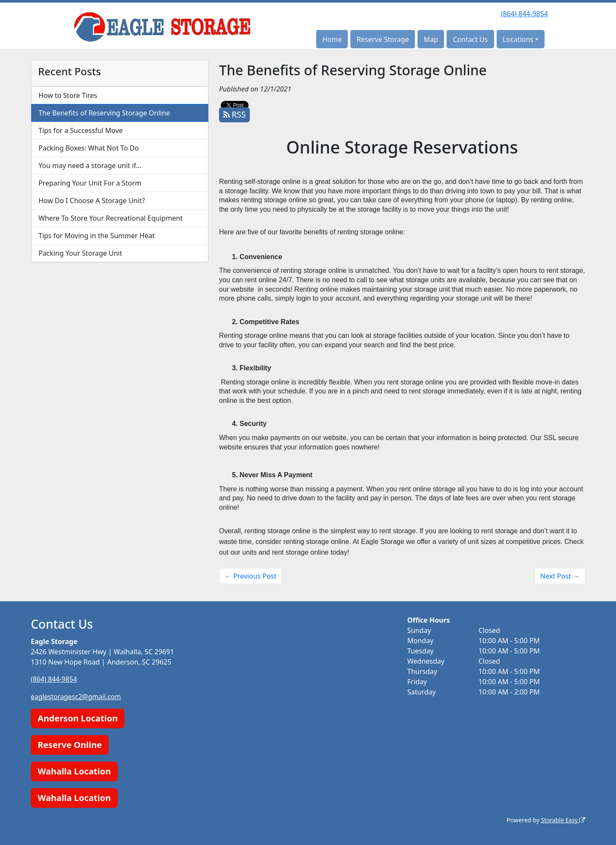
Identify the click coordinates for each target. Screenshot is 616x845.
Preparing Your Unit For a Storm (90, 183)
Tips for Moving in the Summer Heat (97, 236)
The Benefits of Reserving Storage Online (104, 113)
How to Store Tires (68, 95)
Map (431, 39)
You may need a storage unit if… (90, 165)
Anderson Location (78, 718)
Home (332, 39)
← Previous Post (250, 576)
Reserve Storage (383, 39)
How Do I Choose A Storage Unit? (92, 201)
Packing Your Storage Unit (80, 253)
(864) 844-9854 (524, 14)
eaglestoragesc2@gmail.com (77, 696)
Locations (518, 39)
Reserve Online (70, 744)
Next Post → (560, 576)
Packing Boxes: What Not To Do (89, 148)
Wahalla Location (74, 771)
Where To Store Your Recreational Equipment (111, 218)
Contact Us (470, 39)
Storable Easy (563, 820)
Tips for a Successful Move (81, 130)
